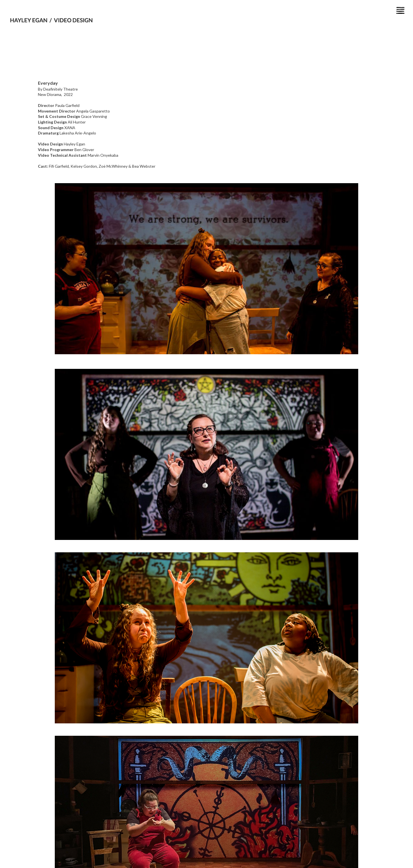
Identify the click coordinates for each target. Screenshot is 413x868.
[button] (400, 10)
